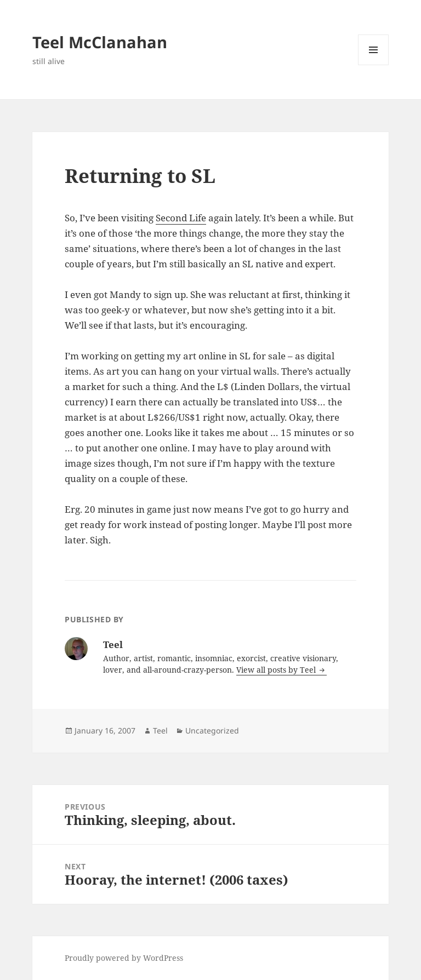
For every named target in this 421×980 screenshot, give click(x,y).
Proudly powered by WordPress (124, 958)
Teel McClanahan (100, 42)
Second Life (181, 218)
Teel (160, 730)
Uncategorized (212, 730)
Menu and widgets (374, 65)
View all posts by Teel (277, 670)
